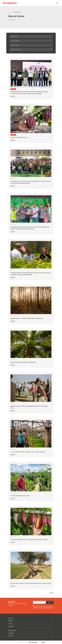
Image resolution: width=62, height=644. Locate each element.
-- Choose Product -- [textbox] (15, 45)
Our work (11, 618)
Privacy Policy (34, 642)
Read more (13, 96)
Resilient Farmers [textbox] (14, 36)
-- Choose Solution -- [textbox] (15, 41)
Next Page (52, 593)
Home (10, 12)
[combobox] (31, 37)
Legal (30, 642)
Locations (11, 626)
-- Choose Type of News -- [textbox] (16, 50)
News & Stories (12, 631)
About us (11, 621)
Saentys (43, 642)
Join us (10, 624)
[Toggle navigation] (57, 3)
